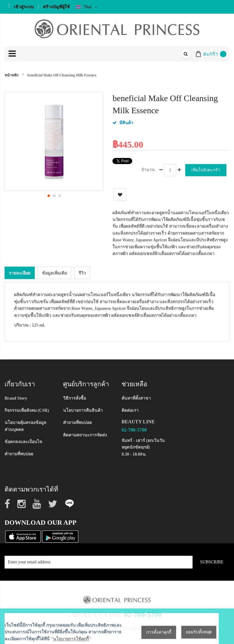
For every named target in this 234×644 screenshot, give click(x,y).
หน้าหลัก (11, 75)
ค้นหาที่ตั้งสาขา (136, 398)
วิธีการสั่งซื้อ (74, 398)
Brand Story (16, 398)
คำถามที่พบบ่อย (19, 454)
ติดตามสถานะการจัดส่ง (85, 435)
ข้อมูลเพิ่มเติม (55, 273)
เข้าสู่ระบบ (24, 7)
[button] (48, 195)
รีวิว (82, 273)
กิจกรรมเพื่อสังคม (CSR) (27, 410)
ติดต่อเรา (130, 410)
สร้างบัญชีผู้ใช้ (56, 7)
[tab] (20, 273)
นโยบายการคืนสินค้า (83, 410)
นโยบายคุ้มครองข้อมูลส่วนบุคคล (25, 426)
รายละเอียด (20, 273)
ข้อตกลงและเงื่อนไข (23, 441)
